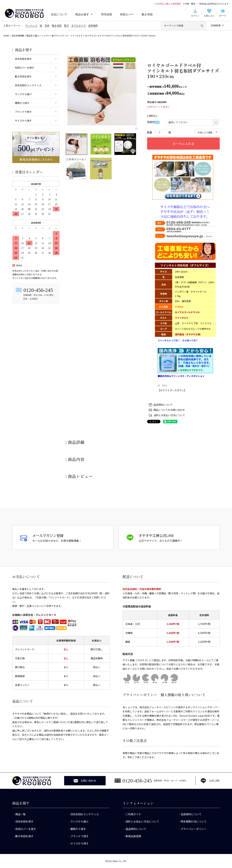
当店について (59, 14)
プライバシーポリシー (194, 829)
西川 (66, 26)
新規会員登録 (133, 836)
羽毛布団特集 (18, 36)
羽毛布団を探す (24, 821)
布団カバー (127, 14)
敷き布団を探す (24, 836)
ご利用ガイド (133, 814)
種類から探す (78, 829)
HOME (6, 36)
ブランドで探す (79, 836)
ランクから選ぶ (79, 821)
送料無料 (93, 26)
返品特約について (163, 405)
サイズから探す (79, 843)
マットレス (31, 26)
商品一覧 (20, 814)
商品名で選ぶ (33, 36)
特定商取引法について (194, 821)
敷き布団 (147, 14)
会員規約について (191, 814)
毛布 (47, 26)
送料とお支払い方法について (169, 415)
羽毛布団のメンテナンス (85, 814)
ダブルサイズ (78, 26)
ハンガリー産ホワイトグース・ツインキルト (62, 36)
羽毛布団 (106, 14)
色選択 (153, 122)
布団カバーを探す (26, 829)
